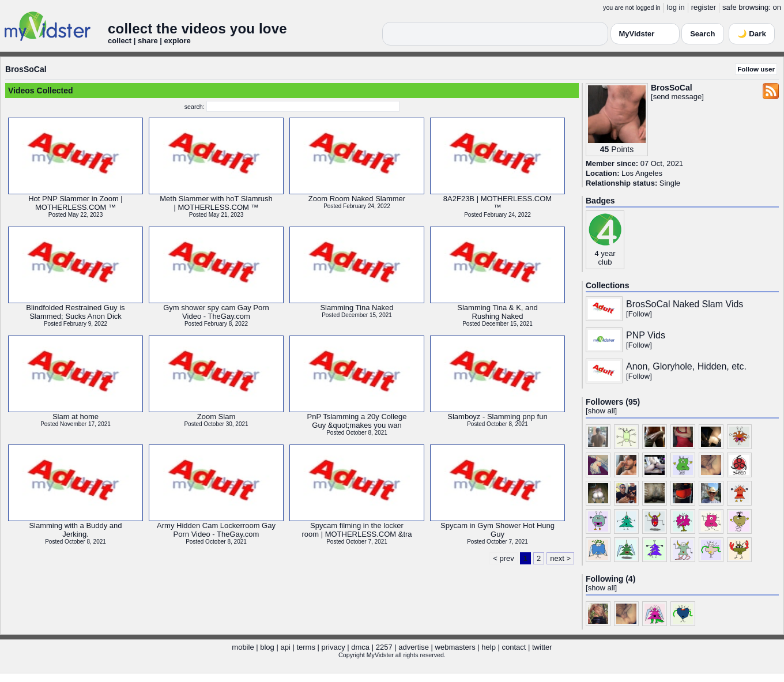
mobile (243, 647)
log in (676, 7)
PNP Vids (646, 335)
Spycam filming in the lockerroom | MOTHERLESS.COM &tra (357, 530)
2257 (384, 647)
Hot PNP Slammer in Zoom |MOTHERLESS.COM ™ (76, 203)
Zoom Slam (216, 417)
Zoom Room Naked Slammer (357, 199)
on (777, 7)
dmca (360, 647)
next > (560, 558)
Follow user (756, 69)
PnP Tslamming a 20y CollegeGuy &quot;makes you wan (357, 421)
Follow (639, 314)
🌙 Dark (752, 34)
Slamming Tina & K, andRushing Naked (497, 312)
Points (622, 149)
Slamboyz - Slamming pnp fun (497, 417)
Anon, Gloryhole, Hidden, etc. (686, 366)
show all (602, 411)
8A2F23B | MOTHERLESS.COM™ (497, 203)
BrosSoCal (26, 69)
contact (514, 647)
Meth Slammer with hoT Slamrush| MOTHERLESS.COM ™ (216, 203)
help (489, 647)
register (704, 7)
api (285, 647)
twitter (542, 647)
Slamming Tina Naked (357, 308)
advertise (414, 647)
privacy (333, 647)
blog (267, 647)
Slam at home (76, 417)
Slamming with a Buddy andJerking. (75, 530)
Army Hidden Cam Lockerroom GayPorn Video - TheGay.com (216, 530)
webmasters (455, 647)
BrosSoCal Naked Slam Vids (685, 304)
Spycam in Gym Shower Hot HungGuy (497, 530)
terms (306, 647)
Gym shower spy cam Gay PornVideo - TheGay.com (216, 312)
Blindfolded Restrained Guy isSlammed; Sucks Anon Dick (75, 312)
